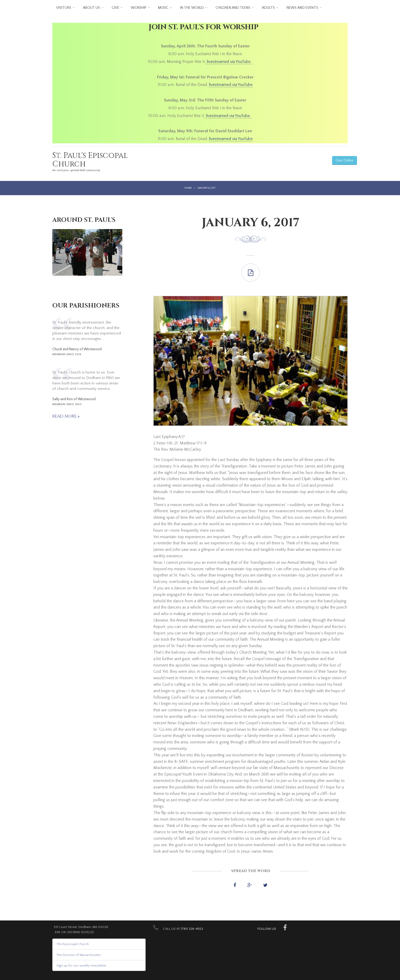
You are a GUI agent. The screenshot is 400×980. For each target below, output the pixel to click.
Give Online (345, 160)
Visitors (64, 8)
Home (188, 188)
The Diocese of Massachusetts (79, 955)
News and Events (302, 8)
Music (163, 8)
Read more (65, 416)
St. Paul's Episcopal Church (90, 160)
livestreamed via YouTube (231, 85)
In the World (192, 8)
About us (91, 8)
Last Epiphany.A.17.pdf (251, 273)
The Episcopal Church (73, 944)
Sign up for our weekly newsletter (81, 966)
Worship (139, 8)
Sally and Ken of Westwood (74, 399)
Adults (268, 8)
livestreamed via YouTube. (229, 62)
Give (115, 8)
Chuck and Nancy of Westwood (77, 349)
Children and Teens (233, 8)
